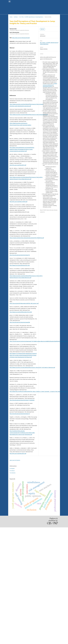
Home (11, 17)
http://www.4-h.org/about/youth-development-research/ (23, 354)
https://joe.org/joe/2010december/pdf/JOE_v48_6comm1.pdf (24, 303)
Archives (16, 17)
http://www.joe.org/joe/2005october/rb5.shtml (21, 312)
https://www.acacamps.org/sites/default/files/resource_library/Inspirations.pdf (29, 115)
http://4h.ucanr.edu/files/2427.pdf (18, 454)
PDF (43, 29)
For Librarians (13, 473)
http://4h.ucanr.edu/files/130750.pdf (18, 202)
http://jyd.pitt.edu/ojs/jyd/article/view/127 (20, 414)
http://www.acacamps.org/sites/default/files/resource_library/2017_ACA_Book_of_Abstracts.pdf (32, 367)
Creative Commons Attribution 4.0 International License (50, 85)
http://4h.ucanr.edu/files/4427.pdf (18, 165)
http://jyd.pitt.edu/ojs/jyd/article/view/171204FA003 (22, 400)
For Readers (12, 469)
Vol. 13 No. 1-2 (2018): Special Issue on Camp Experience (31, 17)
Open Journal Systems (15, 460)
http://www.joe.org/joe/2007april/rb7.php (20, 265)
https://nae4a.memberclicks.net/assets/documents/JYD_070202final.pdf (27, 238)
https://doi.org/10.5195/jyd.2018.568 (21, 38)
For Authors (12, 471)
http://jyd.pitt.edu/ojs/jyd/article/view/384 (20, 322)
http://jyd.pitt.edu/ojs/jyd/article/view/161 (20, 255)
